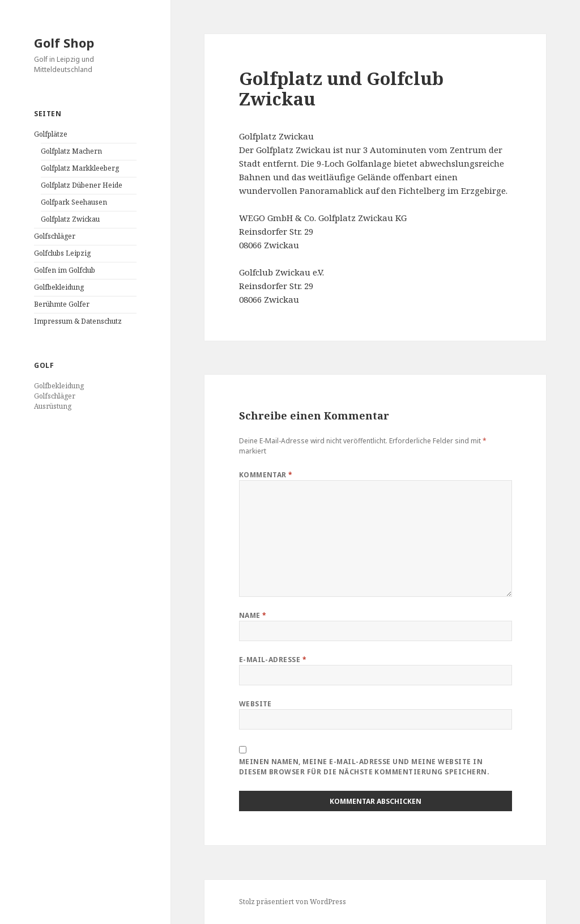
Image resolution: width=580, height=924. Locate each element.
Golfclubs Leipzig (62, 253)
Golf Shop (64, 43)
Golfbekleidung (59, 287)
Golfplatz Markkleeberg (80, 168)
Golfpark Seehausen (74, 202)
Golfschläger (55, 236)
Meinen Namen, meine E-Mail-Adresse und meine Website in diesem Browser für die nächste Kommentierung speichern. (364, 767)
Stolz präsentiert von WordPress (293, 902)
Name (253, 615)
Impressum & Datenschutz (78, 321)
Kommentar (266, 475)
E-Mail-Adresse (273, 660)
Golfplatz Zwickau (70, 219)
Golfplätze (51, 134)
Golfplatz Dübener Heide (82, 185)
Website (255, 704)
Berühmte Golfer (62, 304)
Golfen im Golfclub (65, 270)
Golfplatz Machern (71, 151)
